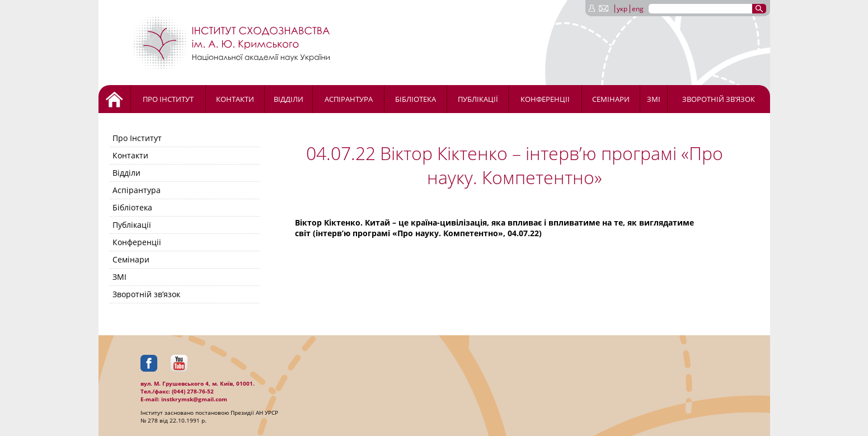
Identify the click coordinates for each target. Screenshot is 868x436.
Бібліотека (416, 99)
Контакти (235, 99)
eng (638, 9)
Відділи (288, 99)
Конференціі (545, 99)
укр (622, 9)
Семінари (611, 99)
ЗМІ (654, 99)
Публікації (478, 99)
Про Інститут (168, 99)
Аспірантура (349, 99)
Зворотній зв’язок (719, 99)
